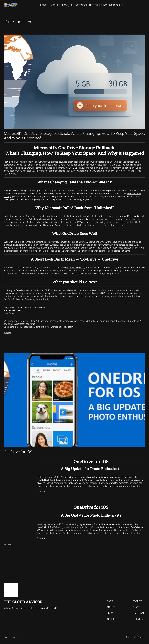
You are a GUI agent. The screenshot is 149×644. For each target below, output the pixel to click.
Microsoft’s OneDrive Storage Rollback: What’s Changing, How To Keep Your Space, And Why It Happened (74, 136)
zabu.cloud (120, 321)
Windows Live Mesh (75, 267)
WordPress (141, 637)
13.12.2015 (7, 333)
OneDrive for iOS (18, 452)
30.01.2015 (7, 544)
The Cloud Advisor (23, 602)
